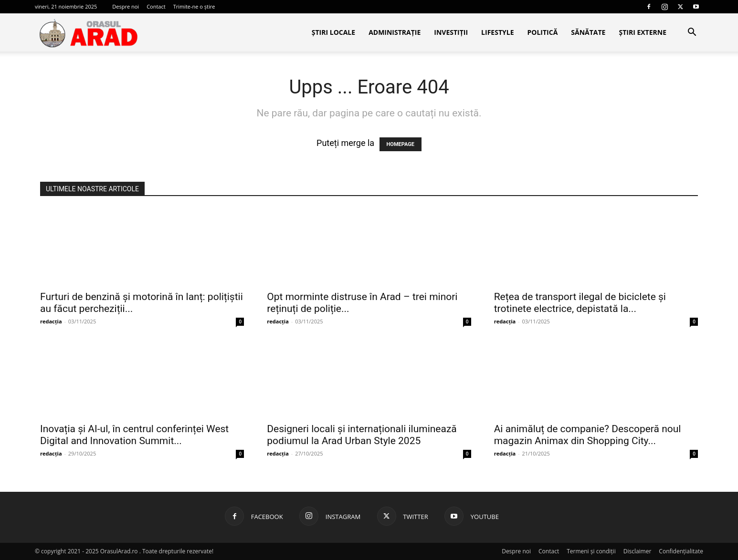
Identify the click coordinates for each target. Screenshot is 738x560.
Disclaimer (638, 551)
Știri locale (333, 32)
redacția (51, 321)
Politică (542, 32)
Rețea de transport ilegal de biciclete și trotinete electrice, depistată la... (580, 303)
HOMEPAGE (401, 144)
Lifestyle (497, 32)
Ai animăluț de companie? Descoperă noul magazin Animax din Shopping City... (588, 435)
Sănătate (588, 32)
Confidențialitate (681, 551)
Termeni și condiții (591, 551)
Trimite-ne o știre (194, 6)
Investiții (451, 32)
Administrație (395, 32)
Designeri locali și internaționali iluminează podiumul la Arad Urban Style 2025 (362, 435)
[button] (692, 32)
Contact (156, 6)
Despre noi (126, 6)
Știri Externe (643, 32)
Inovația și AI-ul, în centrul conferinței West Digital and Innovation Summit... (134, 435)
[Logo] (88, 33)
